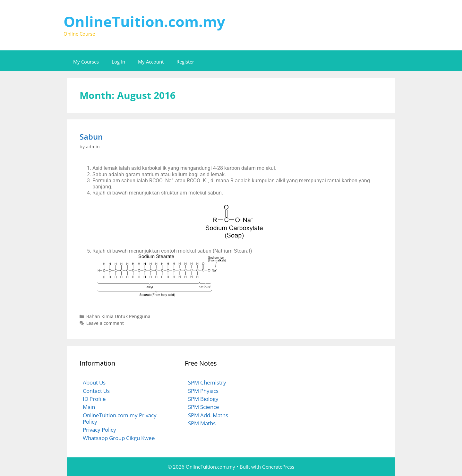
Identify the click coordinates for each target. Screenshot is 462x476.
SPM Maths (202, 423)
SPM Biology (203, 399)
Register (185, 62)
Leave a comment (105, 323)
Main (89, 407)
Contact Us (96, 391)
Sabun (91, 137)
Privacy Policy (99, 430)
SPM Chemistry (207, 382)
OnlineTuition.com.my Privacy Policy (120, 418)
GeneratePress (278, 467)
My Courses (86, 62)
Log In (118, 62)
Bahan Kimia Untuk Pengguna (118, 316)
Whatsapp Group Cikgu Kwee (119, 438)
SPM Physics (203, 391)
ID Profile (94, 399)
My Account (151, 62)
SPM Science (204, 407)
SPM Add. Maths (208, 415)
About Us (94, 382)
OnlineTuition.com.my (144, 21)
